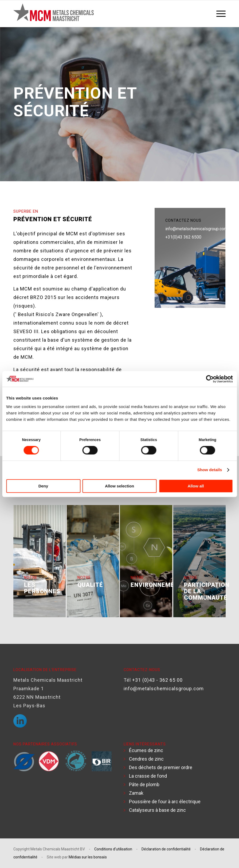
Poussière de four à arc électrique (165, 802)
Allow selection (119, 486)
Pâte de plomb (144, 784)
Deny (43, 486)
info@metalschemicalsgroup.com (196, 229)
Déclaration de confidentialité (166, 849)
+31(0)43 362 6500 (183, 237)
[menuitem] (220, 14)
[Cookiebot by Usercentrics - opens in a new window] (209, 379)
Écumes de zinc (146, 750)
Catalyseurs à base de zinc (157, 810)
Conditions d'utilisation (113, 849)
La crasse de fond (148, 776)
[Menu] (220, 14)
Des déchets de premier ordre (161, 767)
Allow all (196, 486)
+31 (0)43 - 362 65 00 (157, 680)
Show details (210, 470)
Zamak (136, 793)
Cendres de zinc (146, 759)
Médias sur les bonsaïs (88, 857)
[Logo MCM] (54, 14)
